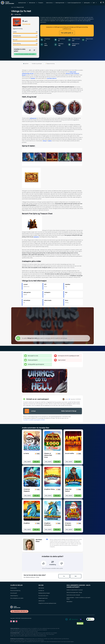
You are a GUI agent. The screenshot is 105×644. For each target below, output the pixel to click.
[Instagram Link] (16, 621)
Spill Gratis (27, 462)
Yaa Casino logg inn (52, 78)
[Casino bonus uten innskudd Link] (80, 595)
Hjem (12, 7)
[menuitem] (23, 3)
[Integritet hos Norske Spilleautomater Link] (52, 603)
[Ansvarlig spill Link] (24, 593)
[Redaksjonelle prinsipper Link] (52, 593)
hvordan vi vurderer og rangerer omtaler (34, 420)
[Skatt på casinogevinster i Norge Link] (80, 592)
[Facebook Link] (14, 621)
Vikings (45, 141)
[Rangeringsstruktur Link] (52, 598)
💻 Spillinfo (26, 64)
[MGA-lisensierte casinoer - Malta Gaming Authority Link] (80, 586)
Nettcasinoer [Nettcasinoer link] (32, 3)
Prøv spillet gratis (67, 33)
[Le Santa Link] (32, 441)
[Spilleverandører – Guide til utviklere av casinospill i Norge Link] (80, 598)
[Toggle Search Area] (103, 3)
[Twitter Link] (11, 621)
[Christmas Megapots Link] (32, 477)
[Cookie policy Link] (24, 588)
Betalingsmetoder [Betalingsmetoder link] (60, 3)
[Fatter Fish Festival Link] (73, 477)
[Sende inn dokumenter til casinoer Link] (80, 590)
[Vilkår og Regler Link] (24, 585)
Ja (64, 576)
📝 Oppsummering (50, 64)
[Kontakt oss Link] (52, 591)
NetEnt (50, 141)
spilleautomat (33, 118)
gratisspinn (36, 237)
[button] (101, 3)
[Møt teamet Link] (52, 588)
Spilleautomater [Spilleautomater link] (22, 3)
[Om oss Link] (52, 585)
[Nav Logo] (7, 3)
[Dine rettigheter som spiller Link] (24, 598)
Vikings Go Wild (70, 73)
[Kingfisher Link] (32, 511)
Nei (76, 576)
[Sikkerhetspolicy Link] (24, 596)
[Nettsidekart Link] (80, 602)
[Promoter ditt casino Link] (52, 596)
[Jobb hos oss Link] (52, 601)
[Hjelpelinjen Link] (74, 620)
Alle (15, 7)
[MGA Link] (82, 620)
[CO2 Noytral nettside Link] (90, 620)
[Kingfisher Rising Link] (52, 477)
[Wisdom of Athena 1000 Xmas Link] (52, 441)
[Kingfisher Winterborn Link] (52, 511)
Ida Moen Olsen (18, 14)
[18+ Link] (67, 620)
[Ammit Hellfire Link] (73, 441)
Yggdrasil (33, 78)
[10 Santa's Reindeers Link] (73, 511)
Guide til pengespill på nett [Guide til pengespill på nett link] (74, 3)
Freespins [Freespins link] (41, 3)
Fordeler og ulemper (37, 64)
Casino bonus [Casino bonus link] (49, 3)
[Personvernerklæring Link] (24, 591)
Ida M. (68, 399)
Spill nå (36, 462)
